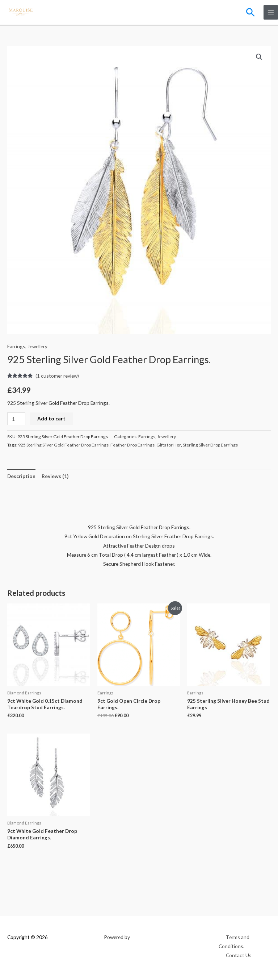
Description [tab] (21, 476)
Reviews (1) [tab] (55, 476)
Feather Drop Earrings (132, 445)
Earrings (16, 346)
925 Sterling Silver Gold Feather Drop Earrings (63, 445)
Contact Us (239, 955)
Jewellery (37, 346)
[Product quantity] (16, 419)
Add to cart (51, 418)
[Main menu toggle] (271, 13)
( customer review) (57, 376)
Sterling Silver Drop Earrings (210, 445)
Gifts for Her (169, 445)
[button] (250, 12)
